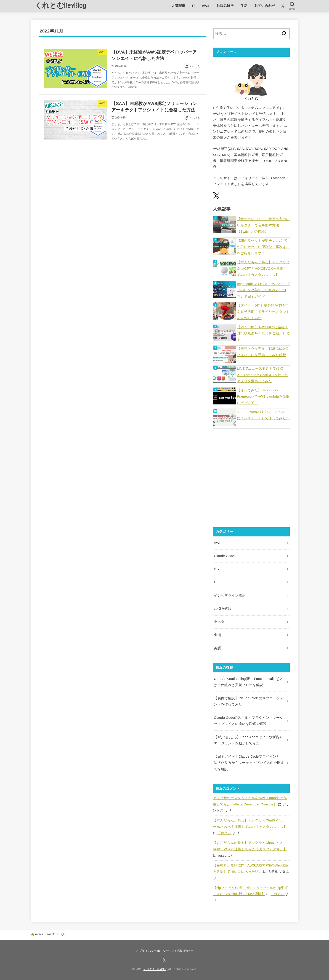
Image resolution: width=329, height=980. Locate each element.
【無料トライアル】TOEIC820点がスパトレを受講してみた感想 (263, 352)
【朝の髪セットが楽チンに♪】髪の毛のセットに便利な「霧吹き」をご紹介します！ (263, 247)
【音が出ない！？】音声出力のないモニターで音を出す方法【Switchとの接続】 (263, 225)
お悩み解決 (225, 6)
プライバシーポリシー (154, 951)
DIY (217, 569)
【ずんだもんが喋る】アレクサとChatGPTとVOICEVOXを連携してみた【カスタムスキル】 (263, 268)
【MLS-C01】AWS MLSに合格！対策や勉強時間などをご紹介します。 (263, 333)
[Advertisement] (251, 481)
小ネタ (219, 622)
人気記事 (178, 6)
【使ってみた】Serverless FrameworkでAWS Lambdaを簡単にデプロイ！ (263, 397)
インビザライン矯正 (230, 595)
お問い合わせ (265, 6)
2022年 (51, 934)
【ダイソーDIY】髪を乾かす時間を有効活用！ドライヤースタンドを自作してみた (263, 312)
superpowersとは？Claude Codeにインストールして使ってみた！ (263, 415)
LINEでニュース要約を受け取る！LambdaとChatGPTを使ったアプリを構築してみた (263, 375)
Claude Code (224, 556)
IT (194, 6)
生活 (244, 6)
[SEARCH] (292, 6)
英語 (217, 648)
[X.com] (283, 6)
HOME (39, 934)
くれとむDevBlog (60, 6)
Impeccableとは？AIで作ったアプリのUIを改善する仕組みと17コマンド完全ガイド (263, 290)
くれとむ (224, 833)
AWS (206, 6)
